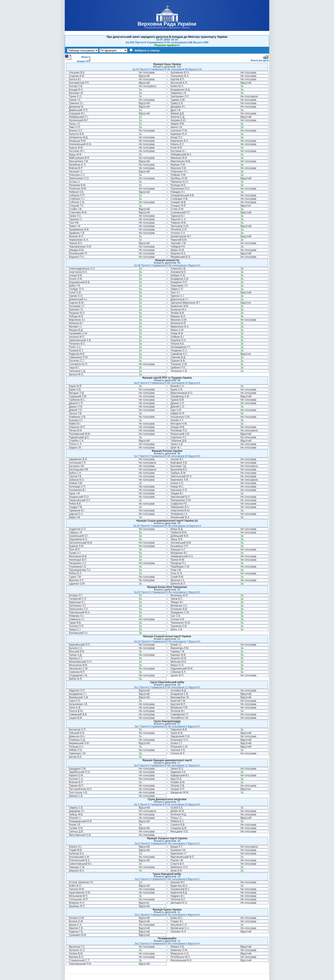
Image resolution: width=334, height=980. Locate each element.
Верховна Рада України (167, 24)
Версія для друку (260, 60)
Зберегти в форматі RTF (78, 58)
